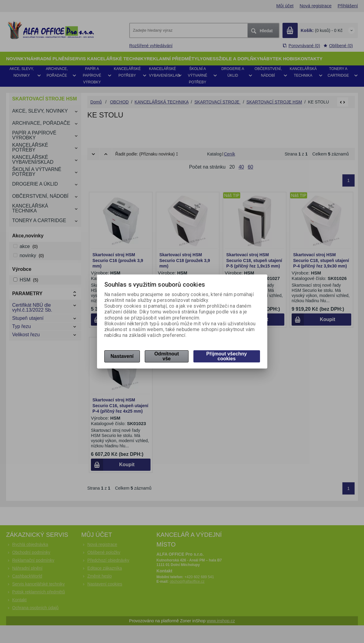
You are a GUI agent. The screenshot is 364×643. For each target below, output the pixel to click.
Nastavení (122, 356)
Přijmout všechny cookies (226, 356)
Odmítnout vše (166, 356)
